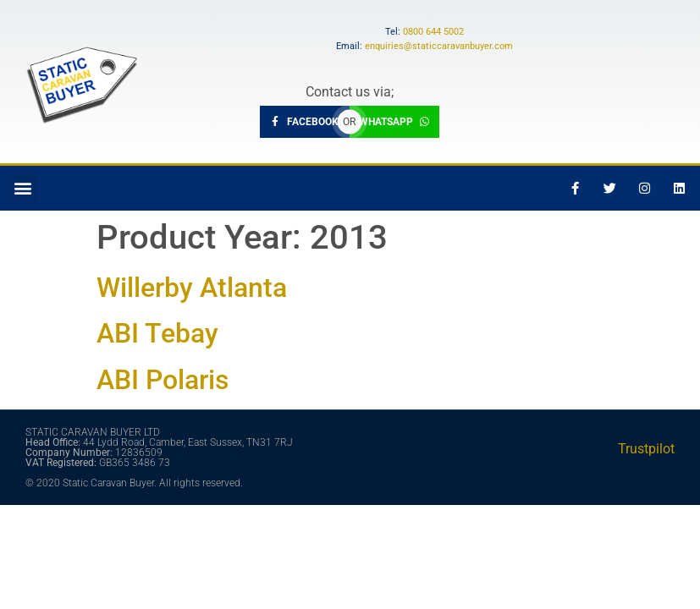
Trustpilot (646, 449)
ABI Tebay (157, 333)
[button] (22, 188)
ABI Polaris (163, 380)
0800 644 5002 (433, 32)
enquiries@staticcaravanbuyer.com (439, 46)
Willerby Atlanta (192, 288)
